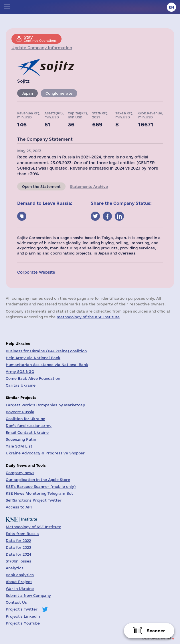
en (171, 7)
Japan (27, 93)
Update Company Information (42, 48)
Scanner (156, 631)
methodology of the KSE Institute (88, 317)
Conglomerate (59, 93)
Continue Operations (40, 39)
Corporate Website (36, 272)
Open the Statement (41, 186)
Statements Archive (89, 186)
